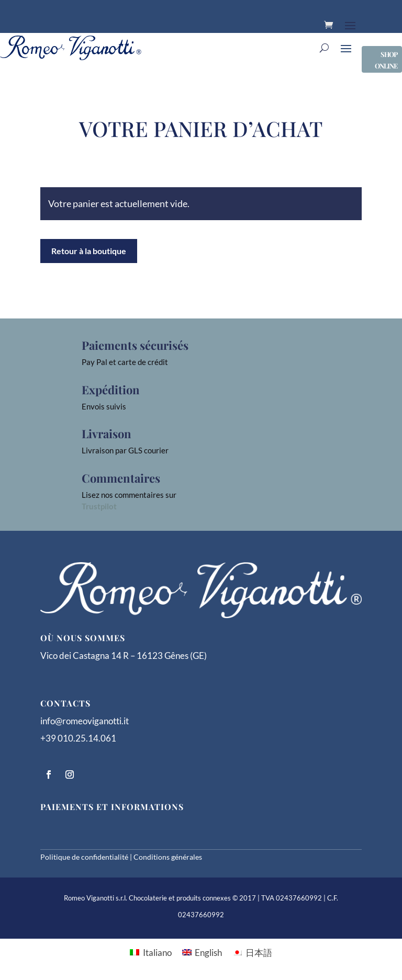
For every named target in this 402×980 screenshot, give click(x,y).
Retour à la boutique (89, 251)
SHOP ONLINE (386, 60)
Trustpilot (99, 506)
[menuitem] (151, 952)
